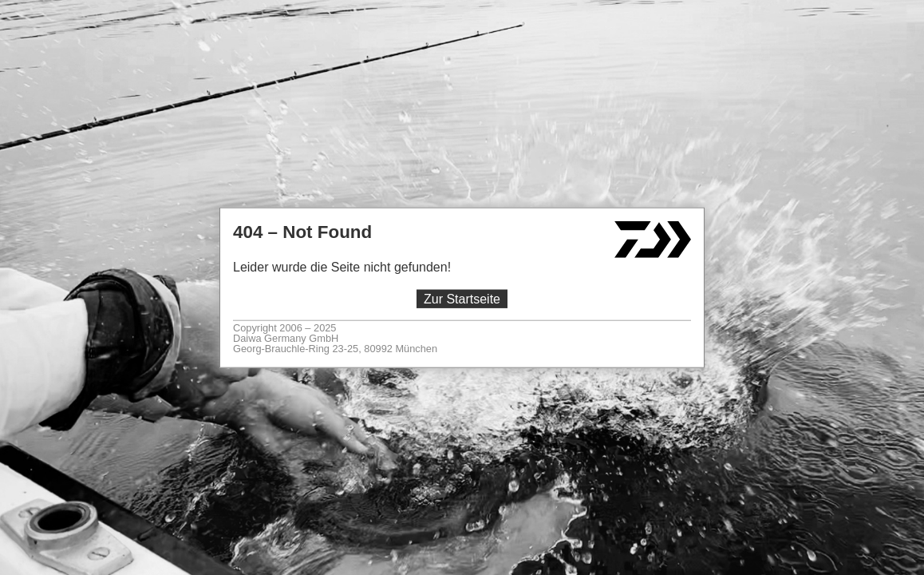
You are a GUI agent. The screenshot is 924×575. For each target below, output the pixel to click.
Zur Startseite (462, 299)
